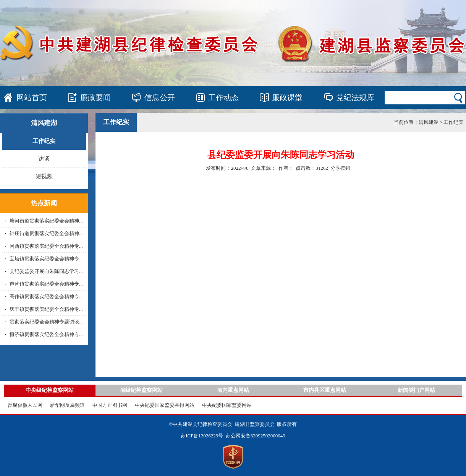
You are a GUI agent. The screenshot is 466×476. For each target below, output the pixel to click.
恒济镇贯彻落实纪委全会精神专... (46, 334)
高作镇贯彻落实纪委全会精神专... (46, 296)
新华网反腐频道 (67, 405)
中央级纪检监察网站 (50, 390)
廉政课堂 (287, 97)
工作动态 (223, 97)
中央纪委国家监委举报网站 (165, 405)
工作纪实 (44, 141)
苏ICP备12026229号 (202, 436)
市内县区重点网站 (325, 390)
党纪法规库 (355, 97)
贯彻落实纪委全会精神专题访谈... (46, 322)
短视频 (44, 176)
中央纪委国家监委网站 (227, 405)
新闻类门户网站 (416, 390)
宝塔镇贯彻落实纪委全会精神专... (46, 259)
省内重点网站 (233, 390)
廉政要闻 (95, 97)
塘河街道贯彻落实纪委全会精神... (46, 221)
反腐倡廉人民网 (25, 405)
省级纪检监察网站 (141, 390)
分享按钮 (340, 168)
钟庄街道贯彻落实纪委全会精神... (46, 233)
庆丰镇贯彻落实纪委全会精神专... (46, 309)
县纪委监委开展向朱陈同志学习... (46, 271)
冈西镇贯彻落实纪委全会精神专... (46, 246)
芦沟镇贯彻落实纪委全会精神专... (46, 284)
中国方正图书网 (110, 405)
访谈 (44, 159)
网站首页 (32, 97)
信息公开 (160, 97)
